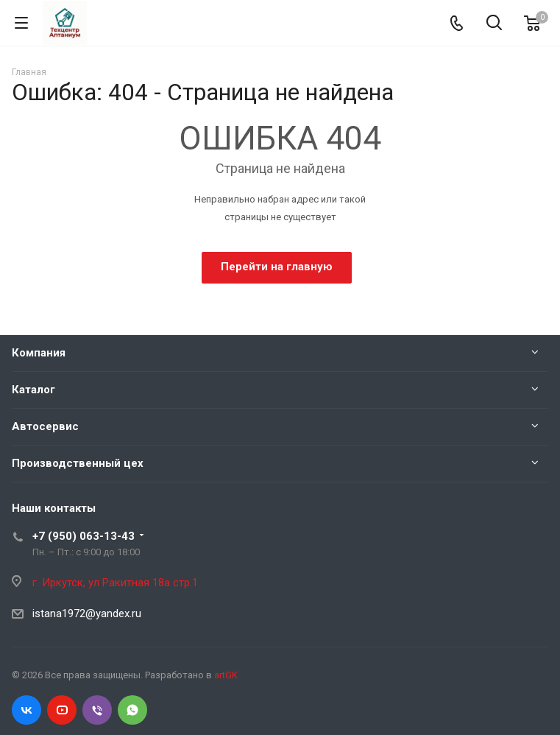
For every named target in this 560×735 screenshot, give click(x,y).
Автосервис (45, 426)
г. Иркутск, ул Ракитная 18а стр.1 (115, 583)
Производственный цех (78, 463)
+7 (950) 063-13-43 (84, 536)
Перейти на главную (277, 267)
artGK (226, 675)
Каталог (33, 390)
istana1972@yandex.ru (87, 613)
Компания (39, 353)
